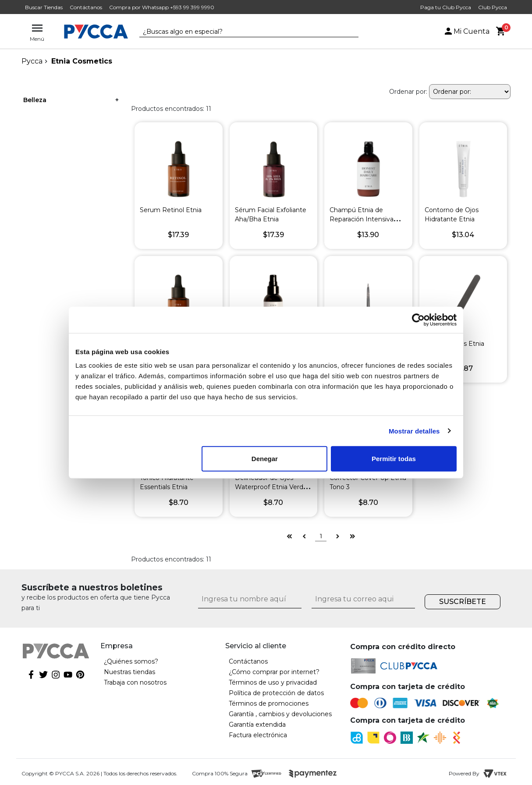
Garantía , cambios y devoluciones (280, 714)
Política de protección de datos (276, 693)
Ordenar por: (408, 92)
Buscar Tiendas (44, 7)
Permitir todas (394, 459)
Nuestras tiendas (129, 672)
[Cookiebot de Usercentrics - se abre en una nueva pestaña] (418, 320)
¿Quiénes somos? (131, 661)
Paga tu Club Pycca (446, 7)
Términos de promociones (269, 703)
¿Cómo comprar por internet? (274, 672)
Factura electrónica (258, 735)
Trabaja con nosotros (135, 682)
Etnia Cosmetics (82, 61)
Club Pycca (493, 7)
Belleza (35, 100)
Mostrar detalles (414, 431)
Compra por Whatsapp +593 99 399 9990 (162, 7)
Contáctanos (86, 7)
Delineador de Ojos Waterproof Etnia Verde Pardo (271, 487)
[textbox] (242, 32)
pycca (32, 61)
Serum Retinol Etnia (171, 210)
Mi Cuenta (466, 31)
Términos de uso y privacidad (273, 682)
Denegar (265, 459)
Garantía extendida (257, 725)
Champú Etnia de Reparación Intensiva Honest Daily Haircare (363, 219)
